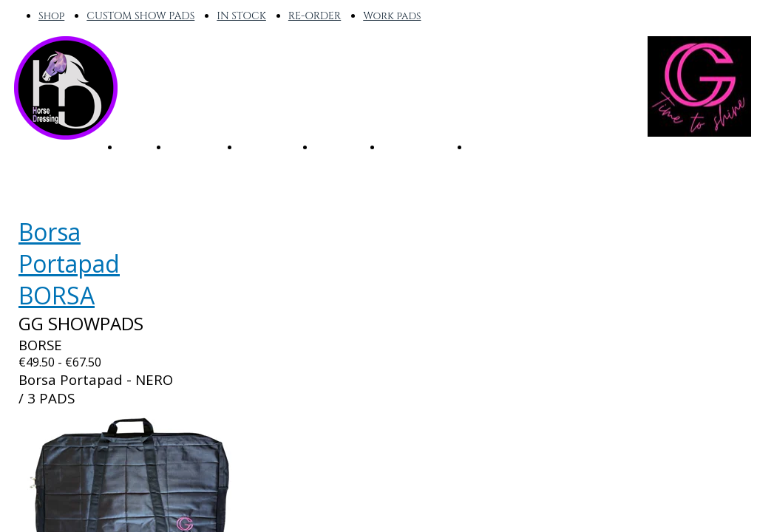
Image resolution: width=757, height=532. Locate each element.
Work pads (392, 16)
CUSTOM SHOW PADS (140, 16)
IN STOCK (241, 16)
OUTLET (493, 146)
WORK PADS (418, 146)
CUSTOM (341, 146)
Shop (51, 16)
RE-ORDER (315, 16)
